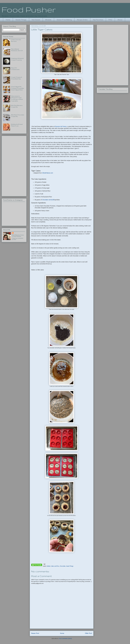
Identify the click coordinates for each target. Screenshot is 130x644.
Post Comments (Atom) (65, 639)
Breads (48, 20)
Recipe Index (82, 20)
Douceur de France (61, 126)
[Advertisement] (14, 166)
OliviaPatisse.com (48, 173)
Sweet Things (21, 20)
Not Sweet (36, 20)
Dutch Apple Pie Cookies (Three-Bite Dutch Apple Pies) (18, 88)
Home (8, 20)
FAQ (110, 20)
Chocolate (63, 566)
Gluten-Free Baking (64, 20)
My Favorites (98, 20)
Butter (49, 566)
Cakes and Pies (55, 566)
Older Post (88, 633)
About (120, 20)
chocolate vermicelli (48, 200)
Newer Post (35, 633)
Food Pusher (29, 10)
